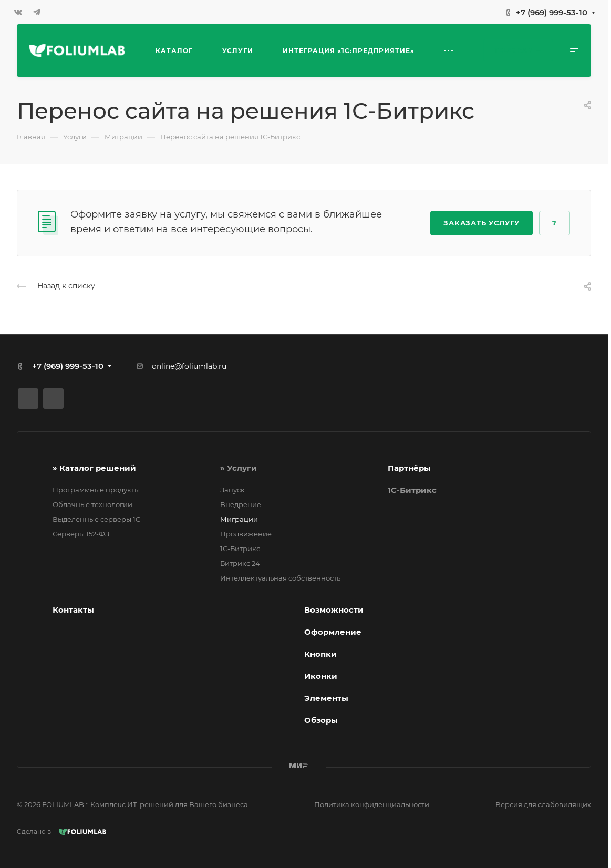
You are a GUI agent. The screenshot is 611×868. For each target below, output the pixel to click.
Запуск (232, 490)
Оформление (333, 632)
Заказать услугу (481, 223)
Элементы (326, 698)
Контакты (73, 610)
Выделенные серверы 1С (96, 519)
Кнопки (320, 654)
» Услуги (239, 468)
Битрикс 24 (240, 563)
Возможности (334, 610)
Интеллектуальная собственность (280, 578)
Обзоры (321, 720)
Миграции (239, 519)
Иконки (321, 676)
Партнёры (409, 468)
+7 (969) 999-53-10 (552, 12)
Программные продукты (96, 490)
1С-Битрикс (240, 549)
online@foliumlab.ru (189, 366)
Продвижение (246, 534)
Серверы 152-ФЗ (81, 534)
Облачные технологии (92, 504)
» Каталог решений (94, 468)
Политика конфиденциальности (372, 804)
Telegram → (518, 50)
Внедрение (241, 504)
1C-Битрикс (412, 490)
